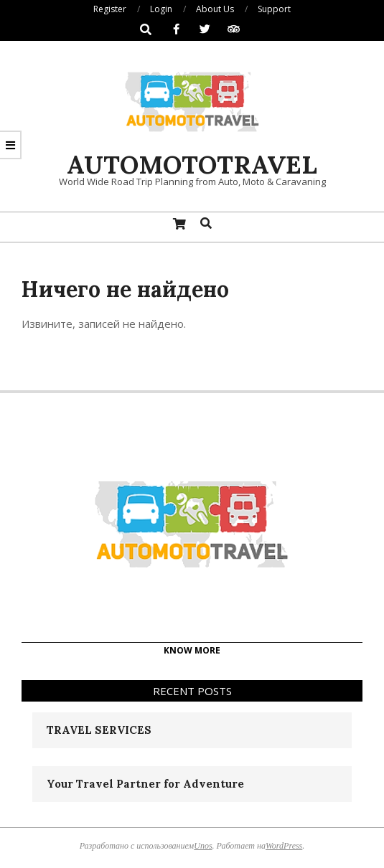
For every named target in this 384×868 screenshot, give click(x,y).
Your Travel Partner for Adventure (145, 784)
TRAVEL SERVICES (99, 730)
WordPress (284, 846)
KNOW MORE (192, 650)
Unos (203, 846)
